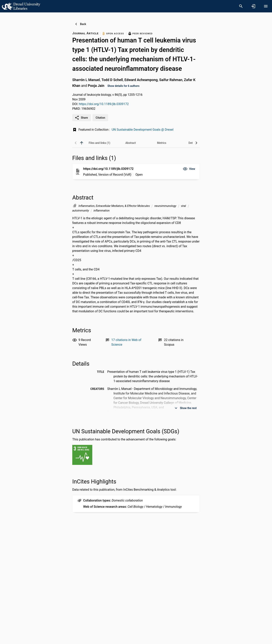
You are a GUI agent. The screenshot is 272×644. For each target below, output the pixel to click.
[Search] (241, 6)
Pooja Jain (96, 86)
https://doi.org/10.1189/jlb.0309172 (104, 104)
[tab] (99, 143)
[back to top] (82, 143)
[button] (189, 169)
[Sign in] (253, 6)
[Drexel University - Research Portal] (21, 6)
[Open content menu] (266, 6)
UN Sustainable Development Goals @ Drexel (142, 130)
